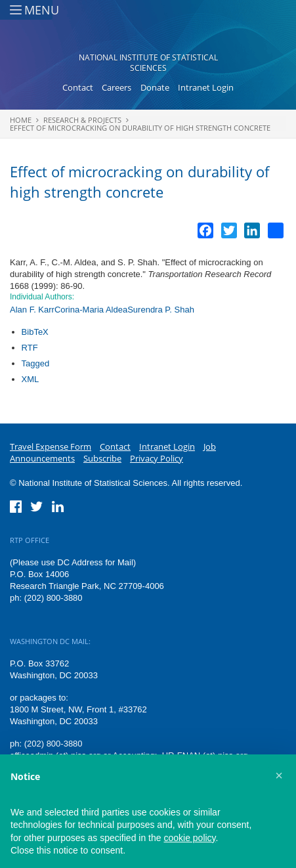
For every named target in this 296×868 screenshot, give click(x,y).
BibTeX (35, 332)
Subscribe (102, 458)
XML (31, 379)
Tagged (36, 363)
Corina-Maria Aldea (91, 310)
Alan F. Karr (32, 310)
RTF (30, 348)
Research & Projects (82, 120)
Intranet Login (206, 87)
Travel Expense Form (51, 446)
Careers (116, 87)
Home (21, 120)
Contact (78, 87)
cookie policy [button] (189, 838)
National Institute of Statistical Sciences (148, 63)
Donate (155, 87)
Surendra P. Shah (161, 310)
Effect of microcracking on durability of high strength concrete (140, 128)
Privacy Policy (157, 458)
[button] (279, 775)
